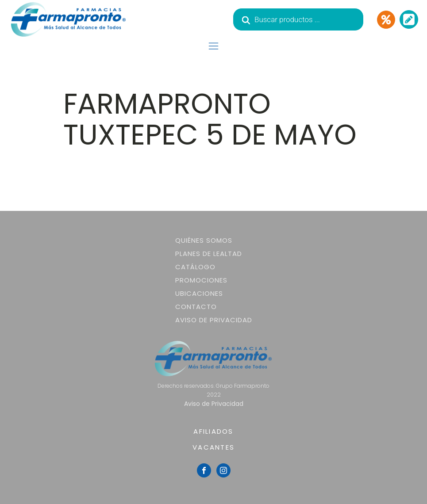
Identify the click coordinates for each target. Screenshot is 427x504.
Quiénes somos (204, 240)
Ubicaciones (199, 293)
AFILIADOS (213, 431)
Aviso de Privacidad (214, 320)
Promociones (201, 280)
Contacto (196, 307)
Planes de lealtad (209, 254)
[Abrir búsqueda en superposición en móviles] (298, 19)
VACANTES (213, 447)
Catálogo (195, 267)
